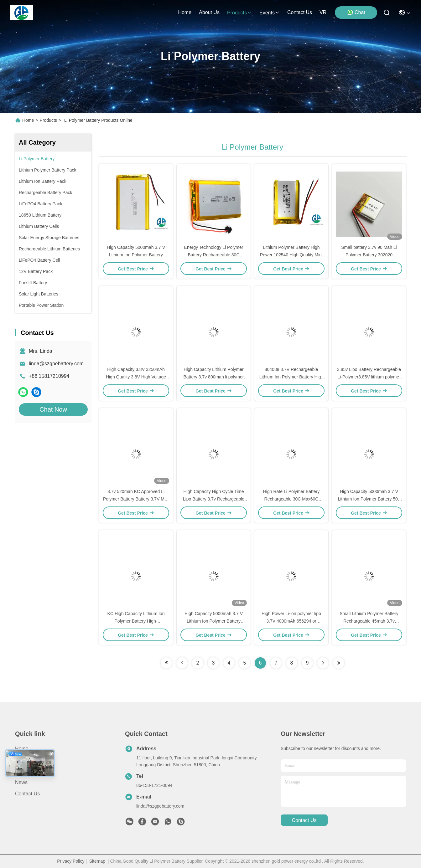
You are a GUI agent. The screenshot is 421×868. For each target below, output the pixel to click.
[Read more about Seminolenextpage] (166, 663)
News (21, 782)
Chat (356, 12)
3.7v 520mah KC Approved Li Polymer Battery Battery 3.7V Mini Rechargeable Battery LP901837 (136, 499)
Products (48, 120)
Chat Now (53, 409)
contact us (300, 12)
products (239, 13)
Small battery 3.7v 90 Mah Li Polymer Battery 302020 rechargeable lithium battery (369, 255)
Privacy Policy (71, 861)
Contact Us (27, 794)
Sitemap (97, 861)
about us (209, 12)
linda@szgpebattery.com (56, 364)
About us (25, 771)
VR (323, 12)
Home (185, 12)
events (270, 13)
